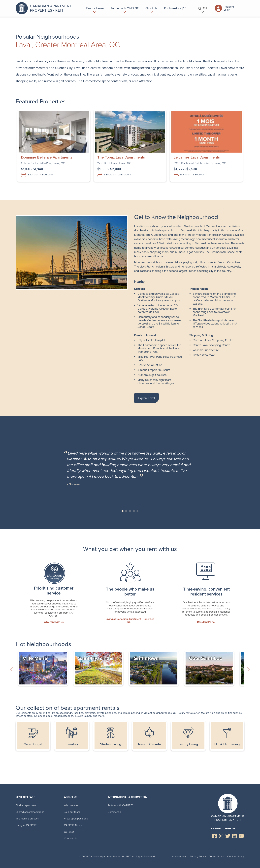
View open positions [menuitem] (76, 819)
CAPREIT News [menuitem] (73, 825)
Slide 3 (130, 511)
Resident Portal (206, 622)
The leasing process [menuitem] (27, 819)
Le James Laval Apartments (197, 157)
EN (203, 8)
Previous (11, 669)
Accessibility (179, 856)
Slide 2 (126, 511)
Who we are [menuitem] (71, 805)
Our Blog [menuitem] (69, 832)
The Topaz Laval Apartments (121, 157)
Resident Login (224, 8)
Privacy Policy (198, 856)
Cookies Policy (236, 856)
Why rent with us (54, 622)
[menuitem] (95, 8)
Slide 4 (134, 511)
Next (249, 669)
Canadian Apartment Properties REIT (45, 8)
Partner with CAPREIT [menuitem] (120, 805)
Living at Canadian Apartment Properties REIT (130, 621)
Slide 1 (123, 511)
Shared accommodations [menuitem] (30, 812)
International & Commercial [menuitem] (128, 797)
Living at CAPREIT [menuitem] (26, 825)
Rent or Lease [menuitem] (25, 797)
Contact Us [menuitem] (70, 838)
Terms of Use (217, 856)
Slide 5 (138, 511)
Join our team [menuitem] (72, 812)
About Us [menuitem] (71, 797)
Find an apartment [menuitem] (26, 805)
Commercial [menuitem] (115, 812)
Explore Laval (146, 398)
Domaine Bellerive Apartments (47, 157)
